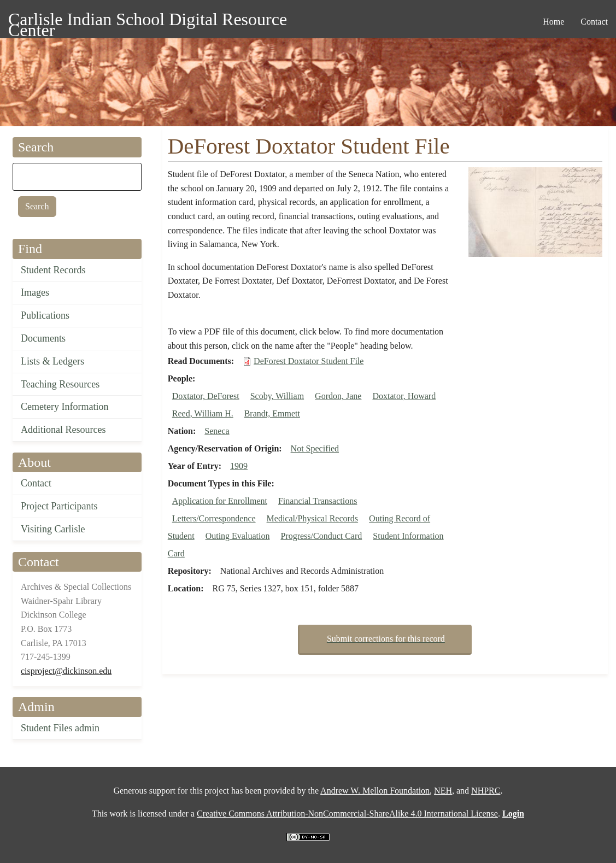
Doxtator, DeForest (206, 396)
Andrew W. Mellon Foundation (375, 791)
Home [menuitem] (553, 22)
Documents (43, 338)
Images (35, 292)
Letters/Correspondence (214, 518)
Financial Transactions (318, 501)
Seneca (217, 431)
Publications (45, 315)
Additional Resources (63, 430)
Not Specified (315, 448)
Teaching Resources (60, 384)
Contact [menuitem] (594, 22)
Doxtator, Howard (404, 396)
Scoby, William (277, 396)
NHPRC (486, 791)
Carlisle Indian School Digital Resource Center (148, 21)
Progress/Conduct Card (321, 536)
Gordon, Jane (338, 396)
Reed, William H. (203, 413)
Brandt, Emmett (272, 413)
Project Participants (59, 506)
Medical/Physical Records (313, 518)
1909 (239, 466)
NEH (443, 791)
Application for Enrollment (220, 501)
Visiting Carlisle (53, 529)
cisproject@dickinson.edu (66, 671)
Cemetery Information (64, 407)
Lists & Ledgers (52, 361)
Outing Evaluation (238, 536)
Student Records (53, 270)
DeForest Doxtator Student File (309, 361)
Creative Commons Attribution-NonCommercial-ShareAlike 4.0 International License (347, 814)
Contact (36, 483)
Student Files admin (60, 728)
